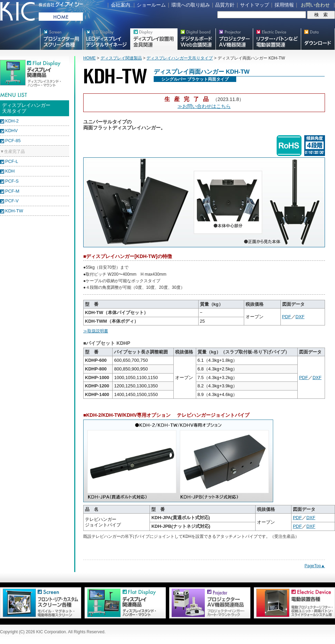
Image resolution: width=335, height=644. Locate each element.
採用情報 (284, 5)
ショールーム (151, 5)
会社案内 (121, 5)
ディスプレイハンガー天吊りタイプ (180, 58)
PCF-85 (13, 141)
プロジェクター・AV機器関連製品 (234, 39)
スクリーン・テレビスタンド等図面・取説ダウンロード (318, 39)
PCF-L (12, 161)
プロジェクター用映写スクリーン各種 (61, 39)
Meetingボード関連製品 (196, 39)
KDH (10, 171)
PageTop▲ (315, 566)
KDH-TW (14, 211)
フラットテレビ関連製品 (154, 39)
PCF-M (12, 191)
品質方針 (225, 5)
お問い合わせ (315, 5)
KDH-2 (12, 121)
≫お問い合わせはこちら (204, 106)
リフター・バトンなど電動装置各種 (277, 39)
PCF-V (12, 201)
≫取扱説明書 (96, 331)
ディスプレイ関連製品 (121, 58)
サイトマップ (255, 5)
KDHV (11, 131)
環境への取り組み (191, 5)
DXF (300, 317)
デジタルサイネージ (106, 39)
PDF (287, 317)
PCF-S (12, 181)
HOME (89, 58)
